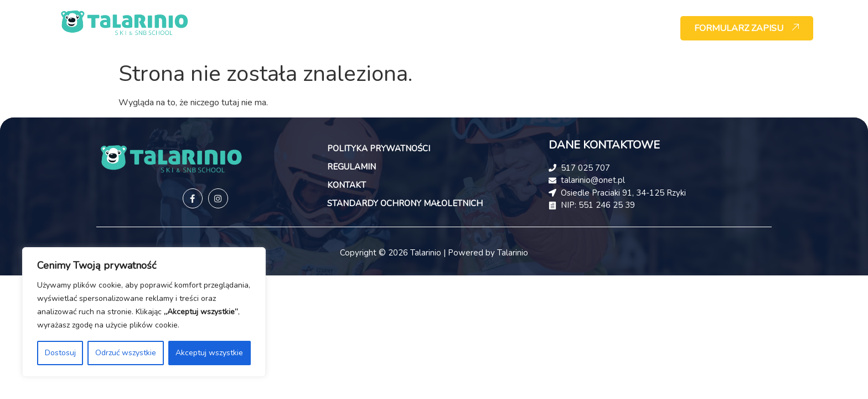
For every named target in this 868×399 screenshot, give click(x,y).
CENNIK (561, 28)
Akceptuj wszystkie (209, 353)
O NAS (348, 28)
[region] (144, 312)
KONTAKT (621, 28)
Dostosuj (60, 353)
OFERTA (402, 28)
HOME (297, 28)
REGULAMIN (352, 167)
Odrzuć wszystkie (126, 353)
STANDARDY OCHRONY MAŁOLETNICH (405, 203)
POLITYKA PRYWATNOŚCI (379, 149)
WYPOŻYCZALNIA (481, 28)
